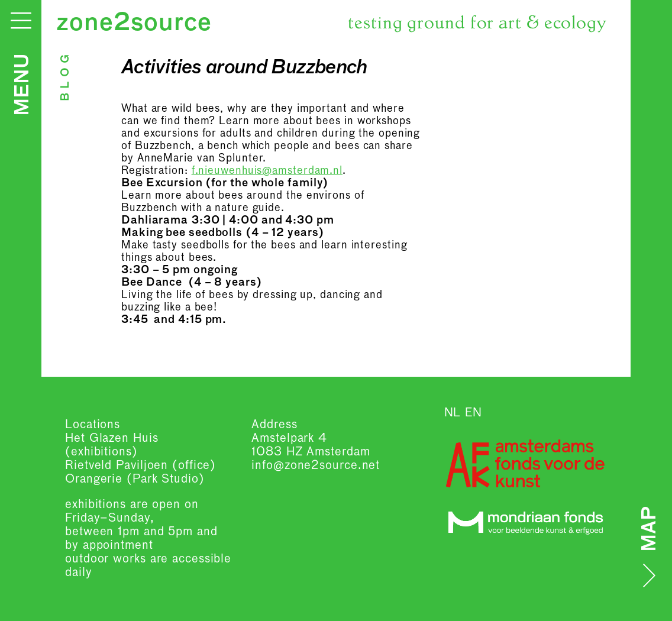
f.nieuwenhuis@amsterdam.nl (267, 171)
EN (474, 413)
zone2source (134, 24)
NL (453, 413)
